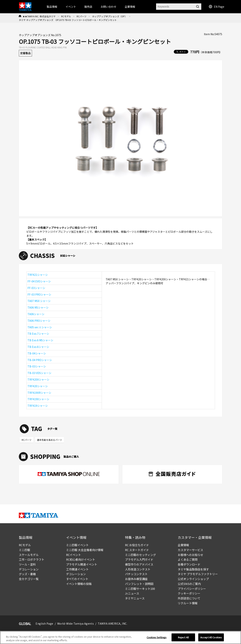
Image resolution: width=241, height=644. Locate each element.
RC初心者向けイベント (81, 559)
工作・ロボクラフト (32, 559)
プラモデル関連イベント (82, 564)
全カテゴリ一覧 (29, 579)
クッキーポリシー (189, 593)
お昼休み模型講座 (136, 579)
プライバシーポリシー (192, 589)
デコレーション (29, 569)
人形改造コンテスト (138, 569)
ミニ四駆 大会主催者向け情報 (85, 550)
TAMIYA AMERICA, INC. (112, 623)
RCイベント (74, 555)
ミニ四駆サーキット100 (140, 589)
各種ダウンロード (189, 564)
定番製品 (25, 53)
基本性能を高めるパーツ (50, 440)
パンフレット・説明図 (139, 584)
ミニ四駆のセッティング (140, 555)
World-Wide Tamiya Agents (76, 623)
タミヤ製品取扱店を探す (193, 569)
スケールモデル (29, 555)
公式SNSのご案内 (189, 584)
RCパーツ (82, 16)
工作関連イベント (77, 569)
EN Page (217, 7)
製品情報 (52, 7)
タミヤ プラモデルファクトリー (198, 574)
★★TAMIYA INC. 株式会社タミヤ (39, 16)
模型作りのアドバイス (139, 564)
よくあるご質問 (188, 559)
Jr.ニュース (132, 593)
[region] (120, 638)
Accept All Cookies (211, 637)
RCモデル (66, 16)
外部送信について (189, 598)
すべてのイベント (77, 579)
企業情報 (183, 545)
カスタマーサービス (190, 550)
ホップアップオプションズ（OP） (109, 16)
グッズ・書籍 (27, 574)
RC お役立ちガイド (137, 545)
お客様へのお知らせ (190, 555)
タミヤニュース (135, 598)
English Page (44, 623)
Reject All (183, 637)
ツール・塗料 (27, 564)
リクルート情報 (188, 603)
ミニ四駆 (24, 550)
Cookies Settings (157, 637)
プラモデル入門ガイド (139, 559)
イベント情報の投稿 (79, 584)
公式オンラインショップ (193, 579)
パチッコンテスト (136, 574)
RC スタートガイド (137, 550)
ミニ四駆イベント (77, 545)
